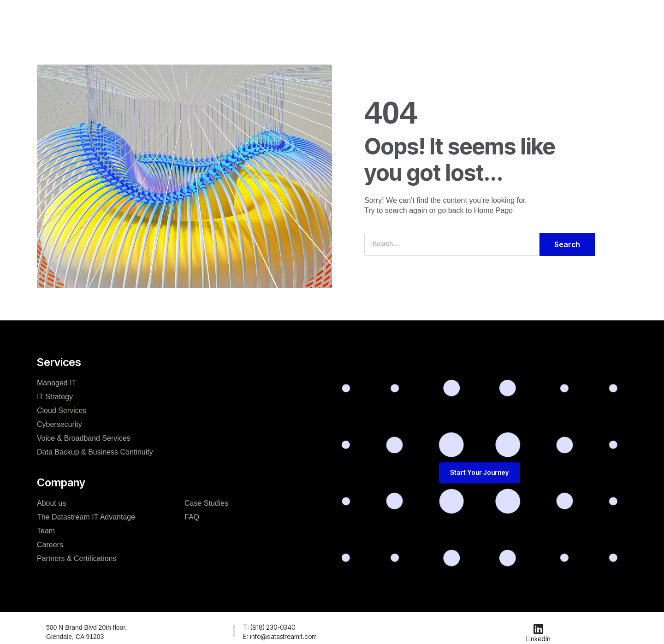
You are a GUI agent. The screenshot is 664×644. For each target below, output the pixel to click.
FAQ (425, 16)
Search (567, 244)
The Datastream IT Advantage (86, 517)
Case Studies (302, 16)
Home (158, 16)
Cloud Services (62, 411)
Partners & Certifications (77, 558)
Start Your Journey (371, 16)
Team (46, 531)
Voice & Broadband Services (84, 438)
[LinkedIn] (539, 629)
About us (51, 503)
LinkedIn (538, 639)
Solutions (199, 16)
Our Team (247, 16)
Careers (50, 545)
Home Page (494, 210)
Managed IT (56, 383)
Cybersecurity (59, 424)
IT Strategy (55, 397)
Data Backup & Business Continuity (95, 452)
